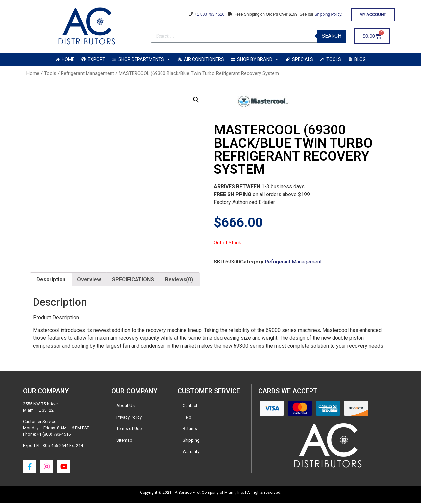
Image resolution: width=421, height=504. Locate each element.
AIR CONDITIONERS (204, 59)
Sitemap (124, 441)
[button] (373, 15)
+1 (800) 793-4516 (54, 435)
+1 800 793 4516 (209, 14)
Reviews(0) (179, 280)
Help (187, 418)
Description (51, 280)
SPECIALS (303, 59)
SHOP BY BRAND (258, 59)
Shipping (191, 441)
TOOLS (334, 59)
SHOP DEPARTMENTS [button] (145, 59)
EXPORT (97, 59)
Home (33, 73)
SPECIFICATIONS (133, 280)
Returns (190, 429)
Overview (89, 280)
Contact (190, 406)
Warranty (191, 452)
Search (332, 36)
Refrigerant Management (87, 73)
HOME (68, 59)
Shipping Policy (328, 14)
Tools (50, 73)
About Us (125, 406)
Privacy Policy (129, 418)
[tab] (51, 280)
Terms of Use (129, 429)
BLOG (360, 59)
